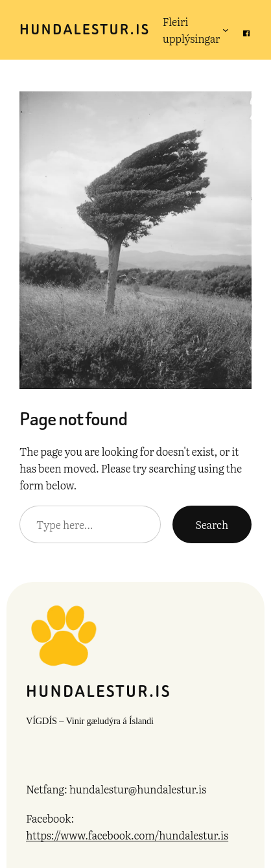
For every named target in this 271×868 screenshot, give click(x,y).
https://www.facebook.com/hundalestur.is (127, 835)
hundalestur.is (85, 29)
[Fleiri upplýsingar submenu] (226, 30)
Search (212, 524)
